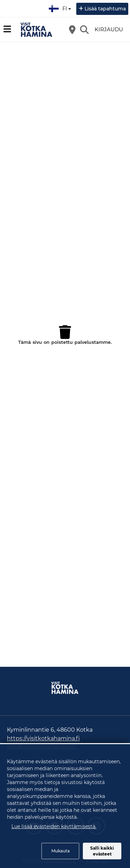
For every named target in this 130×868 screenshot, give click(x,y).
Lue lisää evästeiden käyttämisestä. (54, 826)
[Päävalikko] (7, 29)
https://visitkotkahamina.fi (43, 738)
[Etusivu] (36, 29)
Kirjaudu (109, 29)
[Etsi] (84, 29)
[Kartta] (72, 29)
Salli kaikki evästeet (102, 851)
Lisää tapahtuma (105, 9)
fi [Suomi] (61, 8)
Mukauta (60, 851)
